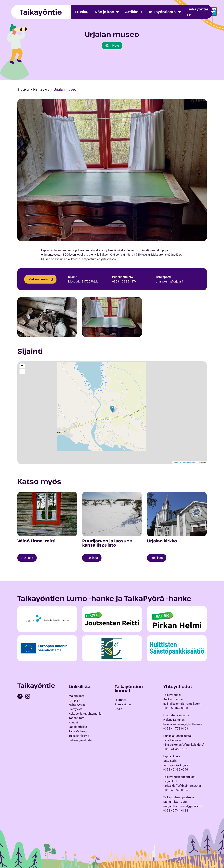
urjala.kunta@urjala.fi (169, 281)
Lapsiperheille (78, 727)
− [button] (22, 371)
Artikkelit (134, 12)
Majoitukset (76, 696)
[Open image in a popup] (47, 317)
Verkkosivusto (38, 279)
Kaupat (73, 723)
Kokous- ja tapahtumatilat (86, 714)
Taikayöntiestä (162, 12)
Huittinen (121, 700)
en (219, 12)
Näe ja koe (104, 12)
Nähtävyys (112, 45)
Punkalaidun (123, 705)
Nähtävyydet (77, 705)
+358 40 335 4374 (124, 281)
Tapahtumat (77, 718)
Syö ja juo (75, 700)
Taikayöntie (41, 12)
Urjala (118, 709)
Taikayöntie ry (198, 12)
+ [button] (22, 366)
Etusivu (82, 12)
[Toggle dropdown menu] (180, 12)
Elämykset (76, 709)
